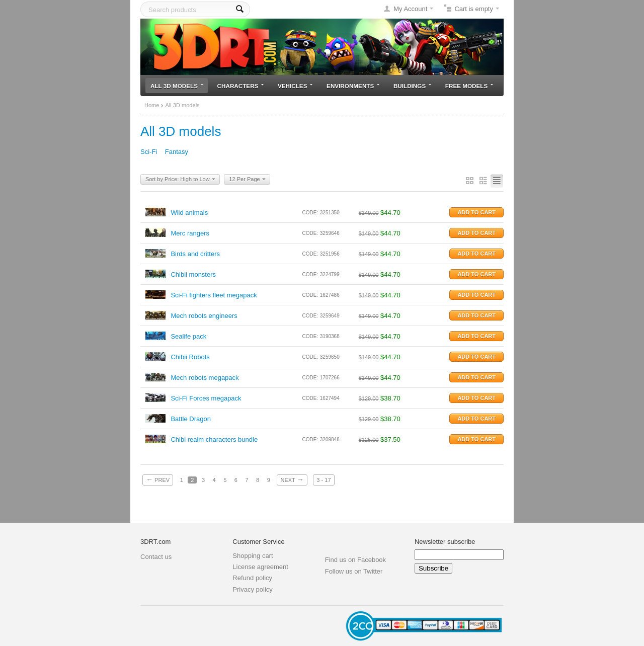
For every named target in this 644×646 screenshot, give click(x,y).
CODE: (310, 213)
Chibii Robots (190, 357)
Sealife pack (188, 336)
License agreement (260, 567)
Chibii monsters (193, 274)
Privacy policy (252, 589)
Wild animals (189, 213)
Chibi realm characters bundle (214, 439)
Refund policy (252, 578)
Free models (469, 86)
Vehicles (295, 86)
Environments (353, 86)
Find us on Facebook (355, 560)
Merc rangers (190, 233)
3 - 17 (324, 480)
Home (152, 105)
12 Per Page (247, 180)
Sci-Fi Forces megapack (206, 398)
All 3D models (177, 86)
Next (292, 479)
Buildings (412, 86)
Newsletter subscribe (445, 542)
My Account (410, 9)
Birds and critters (195, 254)
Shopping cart (253, 556)
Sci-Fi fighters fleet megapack (214, 295)
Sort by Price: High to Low (180, 180)
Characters (241, 86)
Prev (158, 479)
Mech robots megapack (205, 378)
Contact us (156, 557)
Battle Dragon (191, 419)
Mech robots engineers (204, 316)
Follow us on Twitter (354, 571)
